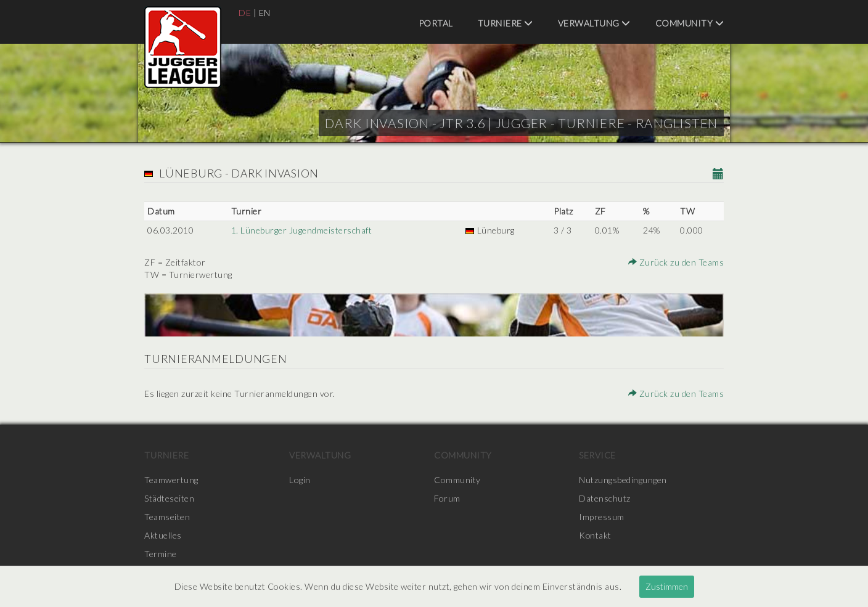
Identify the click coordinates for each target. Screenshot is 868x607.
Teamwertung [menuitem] (171, 480)
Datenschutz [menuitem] (605, 498)
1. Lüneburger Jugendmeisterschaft (302, 230)
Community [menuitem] (690, 23)
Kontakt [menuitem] (596, 535)
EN (265, 13)
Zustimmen (667, 586)
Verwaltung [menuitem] (594, 23)
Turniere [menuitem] (506, 23)
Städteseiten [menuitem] (169, 498)
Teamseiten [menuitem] (167, 517)
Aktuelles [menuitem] (163, 535)
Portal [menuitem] (436, 23)
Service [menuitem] (597, 455)
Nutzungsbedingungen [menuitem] (623, 480)
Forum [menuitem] (447, 498)
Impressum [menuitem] (602, 517)
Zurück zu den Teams (676, 262)
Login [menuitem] (300, 480)
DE (245, 13)
